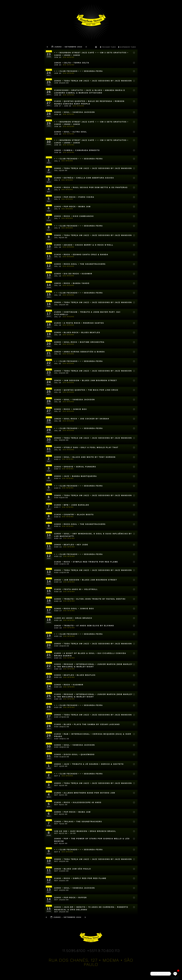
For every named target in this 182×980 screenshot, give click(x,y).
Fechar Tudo (108, 47)
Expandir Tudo (127, 47)
